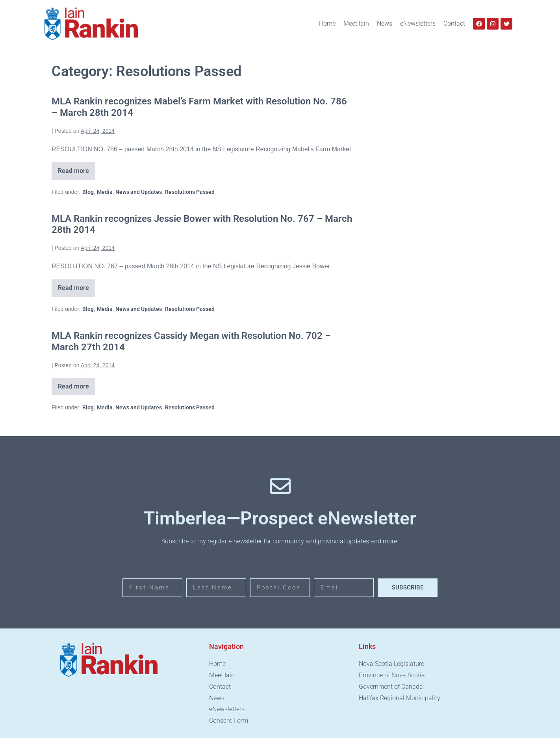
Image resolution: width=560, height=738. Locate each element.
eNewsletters (418, 23)
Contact (454, 23)
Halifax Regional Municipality (400, 698)
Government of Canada (391, 687)
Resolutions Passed (190, 192)
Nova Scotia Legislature (391, 664)
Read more (77, 168)
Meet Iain (356, 23)
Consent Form (229, 720)
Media (105, 192)
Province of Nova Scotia (392, 675)
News (385, 23)
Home (327, 23)
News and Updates (139, 192)
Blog (88, 192)
